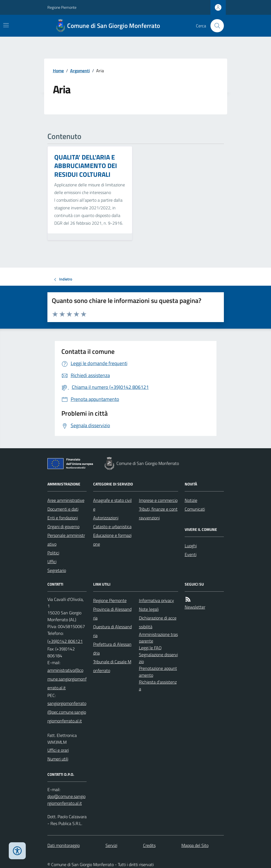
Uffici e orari (58, 750)
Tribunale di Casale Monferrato (112, 666)
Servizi (111, 845)
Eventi (191, 554)
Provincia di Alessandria (112, 614)
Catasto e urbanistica (112, 526)
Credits (149, 845)
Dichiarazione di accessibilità (158, 622)
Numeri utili (58, 759)
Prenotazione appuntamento (158, 672)
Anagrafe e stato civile (112, 505)
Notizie (191, 500)
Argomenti (80, 71)
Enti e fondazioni (63, 518)
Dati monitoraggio (64, 845)
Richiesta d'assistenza (158, 685)
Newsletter (195, 607)
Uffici (52, 562)
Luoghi (191, 546)
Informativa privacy (156, 600)
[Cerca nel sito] (215, 26)
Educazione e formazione (112, 540)
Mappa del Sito (195, 845)
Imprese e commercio (158, 500)
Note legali (149, 609)
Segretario (57, 570)
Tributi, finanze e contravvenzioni (158, 513)
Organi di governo (63, 526)
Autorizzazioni (106, 518)
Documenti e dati (63, 509)
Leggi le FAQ (150, 648)
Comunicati (195, 509)
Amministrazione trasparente (158, 638)
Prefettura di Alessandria (112, 649)
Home (58, 71)
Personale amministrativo (66, 540)
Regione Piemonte (62, 7)
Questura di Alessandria (112, 631)
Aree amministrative (66, 500)
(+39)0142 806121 (65, 641)
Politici (53, 553)
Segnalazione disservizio (158, 658)
